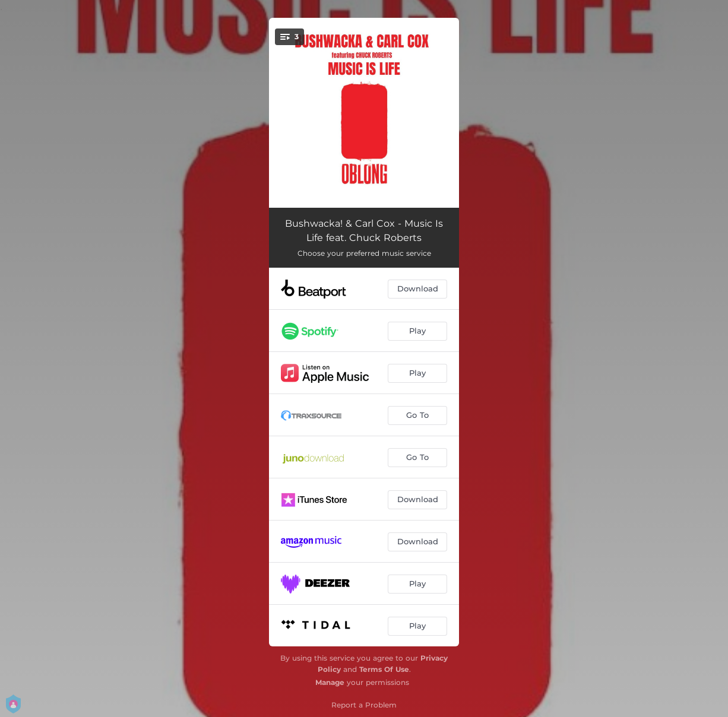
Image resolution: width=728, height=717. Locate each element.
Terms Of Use (384, 669)
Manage (330, 682)
